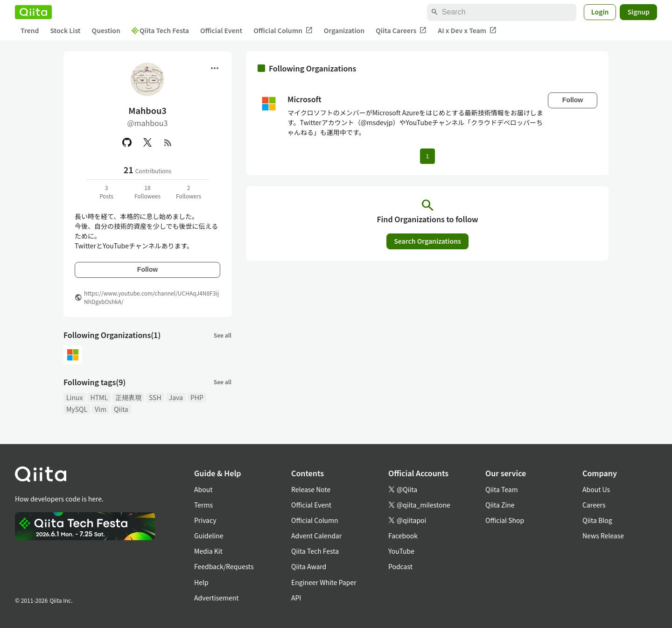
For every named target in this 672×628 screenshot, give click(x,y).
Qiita (121, 409)
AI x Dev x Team (467, 31)
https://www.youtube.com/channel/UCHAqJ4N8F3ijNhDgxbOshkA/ (151, 297)
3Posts (106, 192)
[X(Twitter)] (147, 142)
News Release (603, 536)
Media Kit (208, 551)
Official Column (283, 31)
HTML (99, 397)
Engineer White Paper (324, 582)
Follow (147, 269)
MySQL (77, 409)
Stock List (65, 30)
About (203, 489)
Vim (101, 409)
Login (600, 12)
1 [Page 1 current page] (427, 156)
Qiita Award (309, 566)
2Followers (189, 192)
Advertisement (217, 598)
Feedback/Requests (224, 566)
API (296, 598)
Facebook (403, 536)
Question (106, 30)
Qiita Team (502, 489)
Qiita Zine (500, 505)
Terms (203, 505)
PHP (197, 397)
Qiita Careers (401, 31)
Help (201, 582)
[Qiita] (33, 12)
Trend (30, 30)
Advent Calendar (316, 536)
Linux (74, 397)
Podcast (400, 566)
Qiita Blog (597, 520)
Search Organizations (427, 241)
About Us (596, 489)
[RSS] (168, 142)
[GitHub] (127, 142)
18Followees (147, 192)
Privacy (205, 520)
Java (176, 397)
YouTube (401, 551)
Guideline (209, 536)
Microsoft (304, 99)
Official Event (221, 30)
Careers (594, 505)
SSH (155, 397)
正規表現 (128, 397)
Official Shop (505, 520)
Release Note (311, 489)
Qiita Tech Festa (160, 30)
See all (223, 335)
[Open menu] (215, 68)
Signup (638, 12)
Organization (344, 30)
